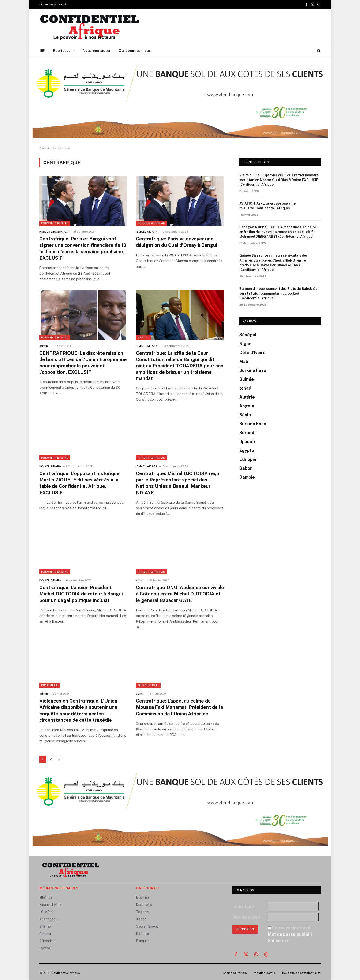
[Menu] (43, 50)
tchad (245, 388)
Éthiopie (248, 459)
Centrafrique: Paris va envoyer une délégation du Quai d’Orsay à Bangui (176, 242)
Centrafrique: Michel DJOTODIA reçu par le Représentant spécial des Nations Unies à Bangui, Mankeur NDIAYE (178, 483)
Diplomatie (50, 685)
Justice (144, 337)
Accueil (45, 148)
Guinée (247, 379)
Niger (245, 344)
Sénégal (248, 335)
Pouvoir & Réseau (55, 223)
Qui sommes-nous (135, 50)
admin (44, 346)
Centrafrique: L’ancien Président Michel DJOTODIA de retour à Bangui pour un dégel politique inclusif (81, 594)
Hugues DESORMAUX (54, 232)
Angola (247, 406)
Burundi (247, 433)
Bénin (245, 415)
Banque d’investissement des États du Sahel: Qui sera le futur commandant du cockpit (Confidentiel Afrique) (279, 293)
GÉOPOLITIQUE (148, 685)
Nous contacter (97, 50)
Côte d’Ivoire (252, 353)
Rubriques (62, 50)
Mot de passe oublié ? (290, 934)
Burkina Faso (253, 370)
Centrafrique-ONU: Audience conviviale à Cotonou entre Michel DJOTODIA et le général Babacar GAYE (180, 594)
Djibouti (247, 442)
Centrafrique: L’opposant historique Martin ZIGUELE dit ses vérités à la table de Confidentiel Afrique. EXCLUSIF (79, 483)
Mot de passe (246, 917)
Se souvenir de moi (291, 928)
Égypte (247, 450)
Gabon (246, 468)
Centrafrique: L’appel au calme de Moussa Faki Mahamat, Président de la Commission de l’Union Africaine (179, 707)
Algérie (247, 397)
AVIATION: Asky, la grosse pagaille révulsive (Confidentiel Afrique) (267, 206)
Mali (244, 361)
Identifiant (244, 907)
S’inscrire (278, 941)
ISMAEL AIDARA (147, 232)
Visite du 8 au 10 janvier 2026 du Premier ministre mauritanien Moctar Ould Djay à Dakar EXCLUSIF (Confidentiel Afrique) (279, 180)
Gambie (247, 477)
